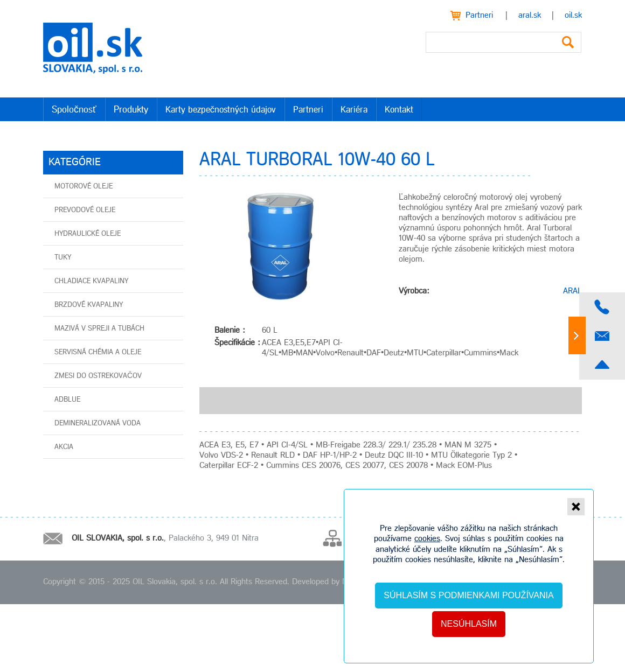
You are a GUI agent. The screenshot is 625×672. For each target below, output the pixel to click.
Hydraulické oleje (88, 234)
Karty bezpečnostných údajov (221, 110)
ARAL (572, 291)
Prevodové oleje (85, 210)
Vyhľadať (568, 42)
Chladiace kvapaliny (91, 281)
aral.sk (530, 16)
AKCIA (64, 447)
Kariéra (354, 110)
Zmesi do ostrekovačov (98, 376)
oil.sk (573, 16)
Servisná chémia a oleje (98, 352)
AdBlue (67, 400)
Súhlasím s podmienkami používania (468, 595)
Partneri (479, 16)
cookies (427, 539)
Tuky (63, 258)
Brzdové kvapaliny (89, 305)
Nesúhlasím (469, 624)
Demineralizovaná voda (98, 423)
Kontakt (399, 110)
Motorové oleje (84, 187)
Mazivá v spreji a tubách (99, 329)
